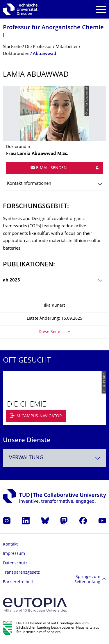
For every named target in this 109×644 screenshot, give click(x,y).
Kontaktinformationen (29, 184)
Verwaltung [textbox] (26, 458)
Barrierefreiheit (18, 582)
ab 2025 (11, 280)
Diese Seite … (52, 332)
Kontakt (10, 545)
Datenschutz (15, 563)
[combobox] (54, 458)
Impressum (14, 554)
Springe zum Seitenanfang (87, 580)
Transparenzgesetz (21, 573)
